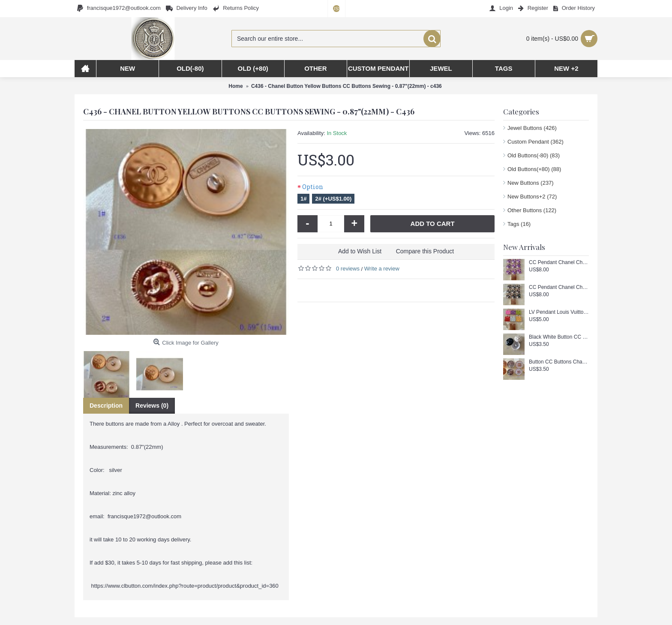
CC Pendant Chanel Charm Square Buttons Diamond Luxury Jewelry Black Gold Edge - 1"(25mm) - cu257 (559, 287)
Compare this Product (425, 251)
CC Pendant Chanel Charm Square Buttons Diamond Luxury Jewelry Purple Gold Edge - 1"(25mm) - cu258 (559, 263)
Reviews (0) (152, 406)
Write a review (382, 269)
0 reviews (348, 269)
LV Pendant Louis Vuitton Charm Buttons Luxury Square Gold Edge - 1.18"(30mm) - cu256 (559, 312)
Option (313, 187)
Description (106, 406)
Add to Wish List (360, 251)
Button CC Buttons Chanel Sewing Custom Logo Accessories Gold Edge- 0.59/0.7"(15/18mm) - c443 (559, 362)
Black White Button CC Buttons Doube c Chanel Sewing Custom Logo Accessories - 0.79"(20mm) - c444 (559, 337)
